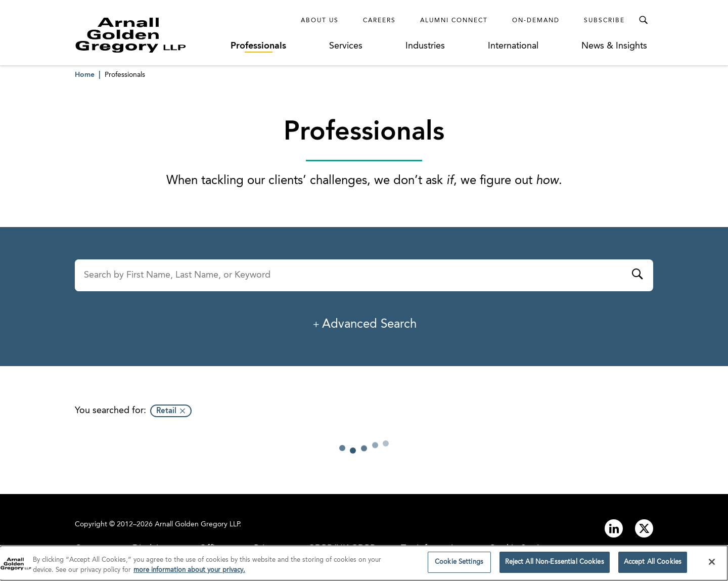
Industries (425, 46)
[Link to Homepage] (149, 35)
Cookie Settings (521, 549)
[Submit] (637, 276)
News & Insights (614, 46)
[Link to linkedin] (614, 528)
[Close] (712, 567)
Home (85, 75)
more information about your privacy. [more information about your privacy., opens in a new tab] (189, 575)
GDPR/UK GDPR (342, 549)
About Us (320, 21)
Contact (91, 549)
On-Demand (536, 21)
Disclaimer (153, 549)
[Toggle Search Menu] (643, 20)
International (513, 46)
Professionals (258, 46)
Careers (379, 21)
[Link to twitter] (644, 528)
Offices (214, 549)
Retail (166, 411)
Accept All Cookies (653, 568)
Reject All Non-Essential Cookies (555, 568)
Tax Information (432, 549)
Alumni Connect (454, 21)
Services (346, 46)
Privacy (268, 549)
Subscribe (604, 21)
